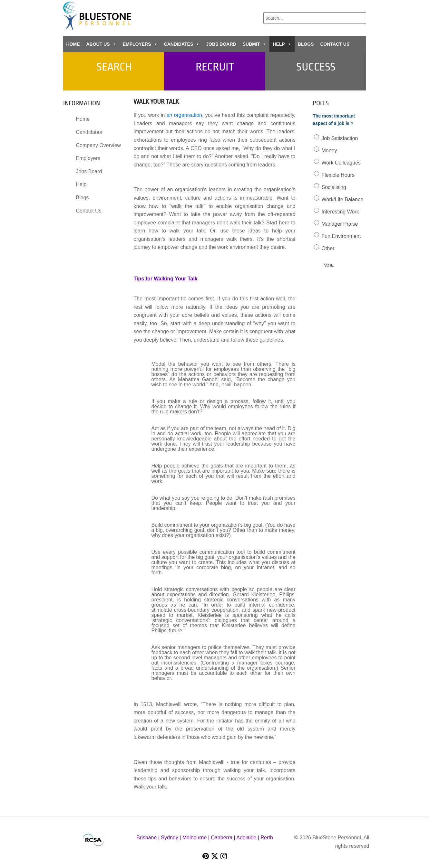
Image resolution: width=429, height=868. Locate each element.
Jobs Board (221, 44)
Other (328, 248)
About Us (101, 44)
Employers (140, 44)
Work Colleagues (341, 163)
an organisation (184, 115)
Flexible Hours (338, 175)
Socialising (334, 187)
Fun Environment (341, 236)
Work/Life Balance (343, 199)
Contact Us (335, 44)
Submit (255, 44)
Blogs (306, 44)
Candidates (182, 44)
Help (282, 44)
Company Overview (99, 145)
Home (73, 44)
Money (329, 151)
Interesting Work (340, 212)
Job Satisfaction (340, 138)
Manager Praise (340, 224)
